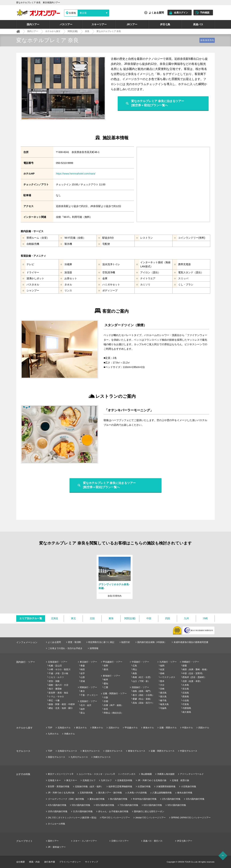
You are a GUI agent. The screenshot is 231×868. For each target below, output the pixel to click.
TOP (50, 728)
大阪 (106, 697)
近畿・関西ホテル (168, 728)
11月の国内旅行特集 (83, 811)
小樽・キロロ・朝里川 (60, 669)
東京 (83, 691)
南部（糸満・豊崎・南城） (195, 669)
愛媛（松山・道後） (142, 699)
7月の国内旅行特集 (129, 805)
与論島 (163, 708)
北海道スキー (54, 780)
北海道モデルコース (67, 751)
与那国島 (187, 708)
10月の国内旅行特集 (58, 811)
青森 (83, 666)
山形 (83, 677)
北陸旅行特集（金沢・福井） (89, 787)
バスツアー (66, 24)
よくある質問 (156, 13)
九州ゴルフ (106, 780)
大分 (162, 685)
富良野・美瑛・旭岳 (58, 693)
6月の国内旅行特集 (105, 805)
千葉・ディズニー (89, 695)
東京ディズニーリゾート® (61, 774)
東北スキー (72, 780)
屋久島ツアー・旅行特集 (110, 793)
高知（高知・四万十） (143, 703)
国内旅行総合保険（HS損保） (152, 642)
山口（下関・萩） (141, 681)
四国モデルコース (56, 757)
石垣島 (186, 693)
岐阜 (106, 680)
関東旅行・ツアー (88, 687)
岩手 (83, 673)
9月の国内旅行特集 (177, 805)
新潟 (106, 669)
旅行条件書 (50, 862)
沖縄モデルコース (102, 757)
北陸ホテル (114, 728)
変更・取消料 (75, 642)
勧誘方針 (126, 642)
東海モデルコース (137, 751)
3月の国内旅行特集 (195, 799)
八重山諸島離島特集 (162, 793)
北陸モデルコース (114, 751)
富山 (83, 713)
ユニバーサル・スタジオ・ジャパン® (97, 774)
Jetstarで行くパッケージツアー (151, 818)
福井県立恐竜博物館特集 (120, 787)
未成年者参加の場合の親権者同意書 (191, 642)
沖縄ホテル (69, 734)
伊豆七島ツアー (185, 841)
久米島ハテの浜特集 (137, 793)
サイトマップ (91, 862)
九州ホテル (53, 734)
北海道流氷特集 (125, 780)
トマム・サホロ (56, 697)
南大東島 (187, 712)
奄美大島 (164, 704)
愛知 (106, 684)
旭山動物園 (146, 774)
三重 (106, 687)
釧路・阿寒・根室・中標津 (62, 704)
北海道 (55, 618)
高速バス (198, 24)
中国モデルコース (189, 751)
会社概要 (21, 862)
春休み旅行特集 (185, 793)
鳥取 (135, 673)
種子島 (163, 701)
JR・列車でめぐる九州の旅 (61, 793)
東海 (111, 618)
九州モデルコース (79, 757)
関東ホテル (98, 728)
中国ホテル (188, 728)
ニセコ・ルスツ (56, 677)
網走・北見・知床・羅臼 (61, 708)
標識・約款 (34, 862)
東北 (73, 618)
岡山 (135, 669)
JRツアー (132, 24)
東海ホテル (149, 728)
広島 (135, 666)
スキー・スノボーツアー (85, 841)
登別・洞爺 (54, 681)
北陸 (92, 618)
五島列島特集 (86, 793)
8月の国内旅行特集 (153, 805)
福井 (83, 709)
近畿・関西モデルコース (163, 751)
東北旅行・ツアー (88, 662)
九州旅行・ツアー (168, 662)
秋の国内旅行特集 (119, 799)
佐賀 (162, 669)
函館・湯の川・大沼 (58, 685)
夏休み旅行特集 (97, 799)
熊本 (162, 681)
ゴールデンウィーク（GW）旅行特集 (66, 799)
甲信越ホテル (131, 728)
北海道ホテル (64, 728)
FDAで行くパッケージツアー (116, 818)
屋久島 (163, 697)
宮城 (83, 681)
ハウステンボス (168, 677)
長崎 (162, 673)
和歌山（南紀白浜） (114, 713)
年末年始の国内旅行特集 (145, 799)
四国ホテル (204, 728)
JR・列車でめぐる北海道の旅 (152, 780)
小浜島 (186, 701)
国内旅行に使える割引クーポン (149, 811)
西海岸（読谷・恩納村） (194, 677)
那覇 (185, 666)
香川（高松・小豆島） (143, 695)
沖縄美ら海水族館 (166, 774)
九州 (186, 618)
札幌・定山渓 (55, 666)
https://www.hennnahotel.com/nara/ (76, 174)
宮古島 (186, 689)
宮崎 (162, 689)
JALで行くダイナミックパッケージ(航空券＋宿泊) (72, 818)
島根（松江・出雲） (142, 677)
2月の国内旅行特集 (171, 799)
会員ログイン (181, 13)
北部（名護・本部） (192, 681)
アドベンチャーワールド (192, 774)
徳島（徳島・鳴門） (142, 691)
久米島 (186, 685)
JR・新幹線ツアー (57, 847)
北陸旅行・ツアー (88, 701)
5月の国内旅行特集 (81, 805)
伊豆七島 (165, 24)
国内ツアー (33, 24)
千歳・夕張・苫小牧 (58, 673)
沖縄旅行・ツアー (190, 662)
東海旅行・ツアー (112, 676)
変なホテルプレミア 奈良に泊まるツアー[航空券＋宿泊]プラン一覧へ (158, 103)
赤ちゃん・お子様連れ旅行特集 (113, 811)
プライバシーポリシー (70, 862)
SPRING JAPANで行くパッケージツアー (191, 818)
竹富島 (186, 704)
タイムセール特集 (56, 824)
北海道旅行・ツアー (58, 662)
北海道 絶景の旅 (180, 780)
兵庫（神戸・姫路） (114, 705)
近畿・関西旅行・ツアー (115, 693)
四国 (168, 618)
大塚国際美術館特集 (166, 787)
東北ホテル (81, 728)
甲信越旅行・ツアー (113, 662)
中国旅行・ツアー (140, 662)
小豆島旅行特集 (189, 787)
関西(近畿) (130, 618)
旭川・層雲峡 (55, 689)
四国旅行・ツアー (140, 687)
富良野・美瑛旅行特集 (59, 787)
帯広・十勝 (54, 701)
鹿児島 (163, 693)
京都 (106, 701)
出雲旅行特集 (144, 787)
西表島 (186, 697)
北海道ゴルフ (89, 780)
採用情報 (94, 648)
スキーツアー (99, 24)
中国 (149, 618)
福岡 (162, 666)
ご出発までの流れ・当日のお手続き (65, 648)
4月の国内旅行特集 (57, 805)
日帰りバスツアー (120, 841)
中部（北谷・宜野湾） (193, 673)
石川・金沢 (86, 705)
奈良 (106, 709)
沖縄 (205, 618)
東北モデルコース (91, 751)
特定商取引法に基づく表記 (101, 642)
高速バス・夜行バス (153, 841)
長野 (106, 666)
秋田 (83, 669)
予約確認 (205, 13)
